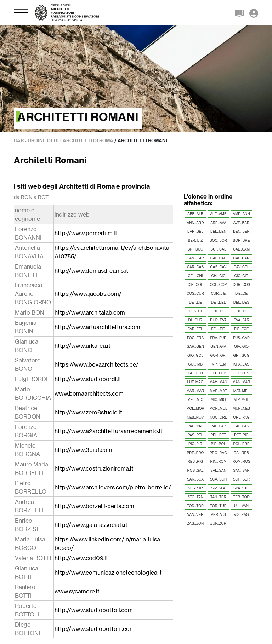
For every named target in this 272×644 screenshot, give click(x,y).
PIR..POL (218, 444)
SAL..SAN (218, 470)
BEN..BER (241, 232)
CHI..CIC (219, 276)
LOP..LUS (242, 373)
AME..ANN (241, 214)
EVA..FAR (241, 320)
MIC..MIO (218, 400)
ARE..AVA (218, 223)
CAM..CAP (195, 258)
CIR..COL (195, 285)
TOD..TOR (195, 506)
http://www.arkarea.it (83, 346)
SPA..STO (241, 488)
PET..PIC (241, 435)
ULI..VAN (241, 506)
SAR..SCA (195, 479)
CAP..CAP (218, 258)
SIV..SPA (218, 488)
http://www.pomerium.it (86, 233)
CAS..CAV (219, 267)
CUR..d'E (218, 294)
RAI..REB (241, 453)
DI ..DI (218, 311)
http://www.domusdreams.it (91, 271)
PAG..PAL (195, 426)
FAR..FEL (195, 329)
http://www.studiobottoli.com (94, 610)
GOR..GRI (218, 355)
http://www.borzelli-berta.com (94, 506)
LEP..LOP (218, 373)
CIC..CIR (242, 276)
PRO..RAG (218, 453)
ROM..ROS (241, 462)
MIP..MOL (242, 400)
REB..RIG (195, 462)
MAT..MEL (241, 391)
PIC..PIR (195, 444)
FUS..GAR (241, 338)
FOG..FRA (195, 338)
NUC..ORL (219, 417)
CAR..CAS (195, 267)
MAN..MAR (242, 382)
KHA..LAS (241, 364)
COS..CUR (195, 294)
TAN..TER (218, 497)
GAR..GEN (195, 347)
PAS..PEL (195, 435)
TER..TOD (241, 497)
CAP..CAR (242, 258)
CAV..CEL (242, 267)
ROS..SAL (195, 470)
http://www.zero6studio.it (88, 412)
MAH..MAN (219, 382)
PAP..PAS (241, 426)
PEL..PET (219, 435)
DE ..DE (195, 302)
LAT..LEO (195, 373)
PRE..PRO (195, 453)
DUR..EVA (218, 320)
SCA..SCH (218, 479)
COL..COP (219, 285)
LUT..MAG (195, 382)
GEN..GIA (218, 347)
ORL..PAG (241, 417)
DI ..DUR (195, 320)
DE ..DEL (219, 302)
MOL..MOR (195, 409)
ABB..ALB (195, 214)
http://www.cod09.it (81, 558)
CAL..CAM (241, 249)
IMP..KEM (219, 364)
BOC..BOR (218, 240)
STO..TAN (195, 497)
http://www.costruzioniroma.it (94, 468)
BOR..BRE (242, 240)
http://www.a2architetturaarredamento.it (109, 431)
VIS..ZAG (241, 515)
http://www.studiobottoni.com (95, 629)
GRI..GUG (241, 355)
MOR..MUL (219, 409)
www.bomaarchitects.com (89, 393)
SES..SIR (195, 488)
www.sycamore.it (77, 591)
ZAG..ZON (195, 524)
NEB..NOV (195, 417)
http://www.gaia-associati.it (91, 525)
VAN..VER (195, 515)
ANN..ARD (195, 223)
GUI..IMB (195, 364)
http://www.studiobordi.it (88, 379)
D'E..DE (241, 294)
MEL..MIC (195, 400)
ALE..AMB (218, 214)
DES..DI (195, 311)
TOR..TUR (218, 506)
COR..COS (241, 285)
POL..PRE (241, 444)
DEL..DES (242, 302)
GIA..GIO (241, 347)
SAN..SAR (241, 470)
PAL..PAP (218, 426)
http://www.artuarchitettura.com (97, 327)
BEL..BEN (218, 232)
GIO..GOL (195, 355)
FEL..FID (218, 329)
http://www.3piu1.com (83, 450)
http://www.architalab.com (90, 312)
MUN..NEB (241, 409)
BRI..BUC (195, 249)
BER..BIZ (195, 240)
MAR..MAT (218, 391)
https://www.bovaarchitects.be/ (97, 364)
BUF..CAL (219, 249)
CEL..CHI (195, 276)
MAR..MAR (195, 391)
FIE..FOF (241, 329)
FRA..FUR (218, 338)
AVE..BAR (241, 223)
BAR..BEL (195, 232)
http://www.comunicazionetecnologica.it (108, 573)
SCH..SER (241, 479)
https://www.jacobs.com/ (88, 294)
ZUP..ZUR (218, 524)
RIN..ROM (218, 462)
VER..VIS (218, 515)
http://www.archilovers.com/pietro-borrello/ (113, 487)
